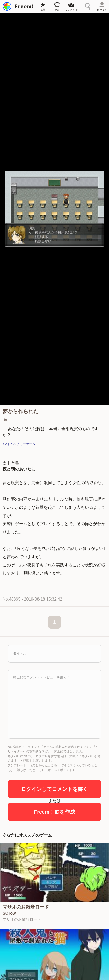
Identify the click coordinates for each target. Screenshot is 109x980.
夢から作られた (21, 411)
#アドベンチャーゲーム (19, 444)
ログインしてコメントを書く (55, 789)
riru (6, 420)
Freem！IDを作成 (55, 812)
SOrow (9, 913)
